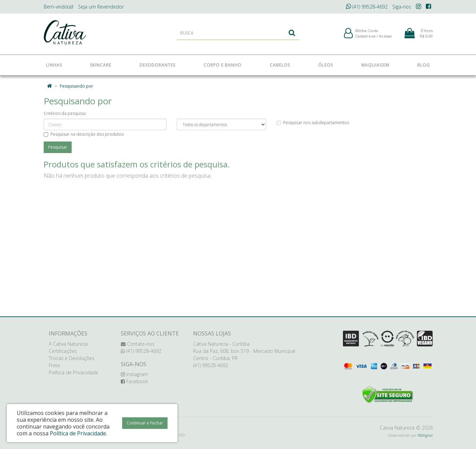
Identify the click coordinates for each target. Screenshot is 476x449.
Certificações (63, 351)
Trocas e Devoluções (72, 358)
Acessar (386, 37)
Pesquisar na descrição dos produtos (84, 134)
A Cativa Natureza (68, 344)
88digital (425, 435)
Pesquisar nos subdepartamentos (313, 123)
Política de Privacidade (74, 372)
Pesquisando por (76, 86)
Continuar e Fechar (145, 423)
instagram (134, 374)
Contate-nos (138, 344)
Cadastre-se (365, 37)
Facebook (134, 381)
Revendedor (101, 7)
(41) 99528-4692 (367, 7)
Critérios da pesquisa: (65, 113)
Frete (54, 365)
